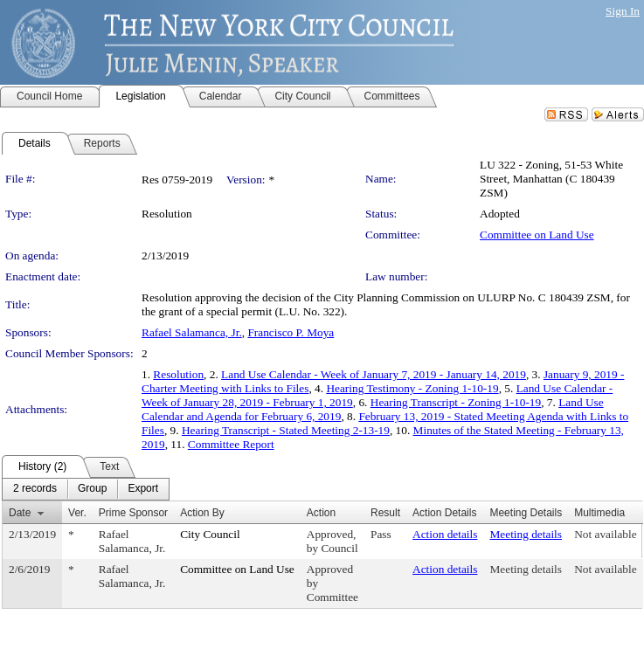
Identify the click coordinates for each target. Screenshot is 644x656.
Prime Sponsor (133, 513)
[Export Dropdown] (143, 489)
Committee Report (231, 444)
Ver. (77, 513)
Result (385, 513)
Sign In (623, 11)
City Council (210, 534)
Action (321, 513)
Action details (445, 534)
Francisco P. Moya (291, 332)
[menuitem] (35, 489)
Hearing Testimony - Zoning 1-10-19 (412, 388)
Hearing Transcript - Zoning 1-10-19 (456, 402)
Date (20, 513)
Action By (202, 513)
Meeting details (526, 534)
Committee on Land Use (537, 235)
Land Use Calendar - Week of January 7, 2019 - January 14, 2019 (374, 374)
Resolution (178, 374)
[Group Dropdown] (92, 489)
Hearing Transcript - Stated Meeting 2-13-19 (286, 430)
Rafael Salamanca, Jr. (192, 332)
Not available (605, 534)
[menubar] (86, 489)
